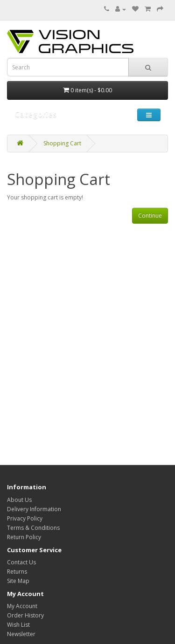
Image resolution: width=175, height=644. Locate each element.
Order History (25, 615)
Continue (150, 216)
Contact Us (21, 562)
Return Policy (24, 537)
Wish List (18, 625)
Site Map (18, 581)
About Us (19, 500)
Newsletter (21, 634)
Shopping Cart (62, 143)
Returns (17, 572)
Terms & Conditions (33, 528)
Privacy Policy (25, 518)
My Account (22, 606)
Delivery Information (34, 509)
